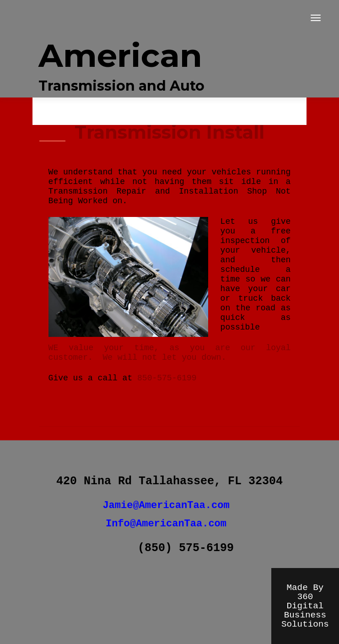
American (120, 55)
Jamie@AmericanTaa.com (166, 506)
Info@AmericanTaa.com (166, 524)
